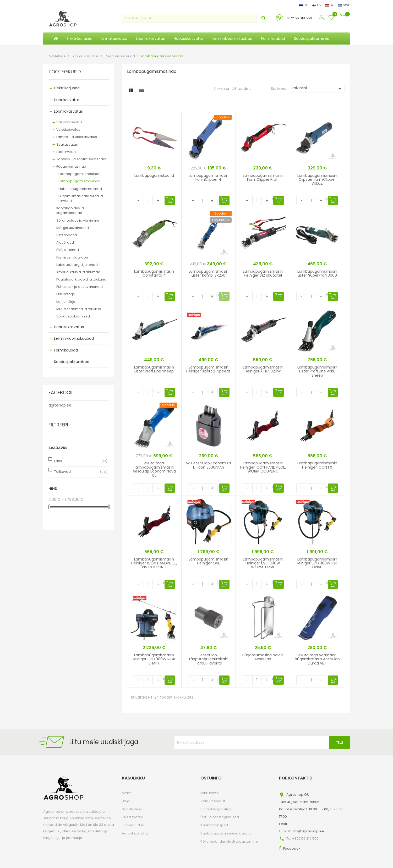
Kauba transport (214, 825)
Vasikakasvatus (69, 122)
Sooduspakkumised (73, 316)
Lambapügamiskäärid (154, 175)
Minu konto (210, 793)
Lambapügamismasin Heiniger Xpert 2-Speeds (208, 369)
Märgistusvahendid (73, 228)
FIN (317, 5)
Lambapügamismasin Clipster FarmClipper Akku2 (317, 180)
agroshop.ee (60, 405)
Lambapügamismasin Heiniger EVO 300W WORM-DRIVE (263, 563)
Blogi (126, 801)
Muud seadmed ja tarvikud (79, 309)
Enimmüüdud (133, 825)
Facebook (292, 848)
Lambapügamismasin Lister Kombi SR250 (209, 273)
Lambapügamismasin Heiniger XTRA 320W (263, 369)
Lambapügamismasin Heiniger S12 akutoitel (263, 273)
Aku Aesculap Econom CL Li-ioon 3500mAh (209, 465)
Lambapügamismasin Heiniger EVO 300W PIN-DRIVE (317, 563)
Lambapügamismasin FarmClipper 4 (209, 177)
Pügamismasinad (71, 166)
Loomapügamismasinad (80, 174)
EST (304, 5)
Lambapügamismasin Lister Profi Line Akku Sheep (317, 371)
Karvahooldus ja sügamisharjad (70, 210)
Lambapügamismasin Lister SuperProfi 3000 (317, 273)
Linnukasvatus (67, 100)
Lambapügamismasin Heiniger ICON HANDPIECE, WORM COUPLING (263, 467)
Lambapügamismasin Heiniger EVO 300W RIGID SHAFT (154, 659)
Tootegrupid (65, 72)
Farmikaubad (66, 350)
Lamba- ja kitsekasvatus (77, 137)
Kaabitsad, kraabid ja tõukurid (81, 279)
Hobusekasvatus (69, 327)
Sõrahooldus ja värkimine (78, 220)
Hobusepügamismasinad (80, 189)
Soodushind (132, 809)
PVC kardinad (68, 250)
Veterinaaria (67, 235)
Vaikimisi (317, 89)
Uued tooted (133, 817)
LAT (330, 5)
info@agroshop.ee (308, 831)
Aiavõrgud (65, 242)
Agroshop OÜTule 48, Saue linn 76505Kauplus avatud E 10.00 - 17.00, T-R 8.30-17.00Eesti (312, 809)
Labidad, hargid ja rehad (77, 265)
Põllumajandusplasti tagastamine (229, 841)
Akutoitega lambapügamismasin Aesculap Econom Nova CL (154, 469)
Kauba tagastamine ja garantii (226, 833)
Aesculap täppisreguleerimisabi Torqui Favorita (209, 659)
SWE (344, 5)
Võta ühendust (213, 801)
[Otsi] (196, 18)
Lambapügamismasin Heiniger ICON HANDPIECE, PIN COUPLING (154, 563)
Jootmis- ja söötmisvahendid (81, 159)
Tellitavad (62, 472)
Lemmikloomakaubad (74, 338)
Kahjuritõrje (66, 302)
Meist (126, 793)
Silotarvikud (66, 152)
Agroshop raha (135, 833)
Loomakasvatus (68, 111)
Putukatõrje (66, 294)
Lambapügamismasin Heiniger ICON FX (317, 465)
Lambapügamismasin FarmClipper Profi (263, 177)
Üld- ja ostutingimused (220, 817)
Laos (58, 461)
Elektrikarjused (67, 88)
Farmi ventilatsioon (72, 257)
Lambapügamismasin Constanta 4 (154, 273)
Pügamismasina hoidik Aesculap (263, 657)
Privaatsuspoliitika (216, 809)
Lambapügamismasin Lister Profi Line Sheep (154, 369)
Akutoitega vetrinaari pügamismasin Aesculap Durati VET (317, 659)
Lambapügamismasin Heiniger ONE (209, 561)
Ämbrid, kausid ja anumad (78, 272)
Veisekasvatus (68, 130)
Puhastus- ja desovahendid (80, 287)
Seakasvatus (67, 144)
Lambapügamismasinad (80, 181)
